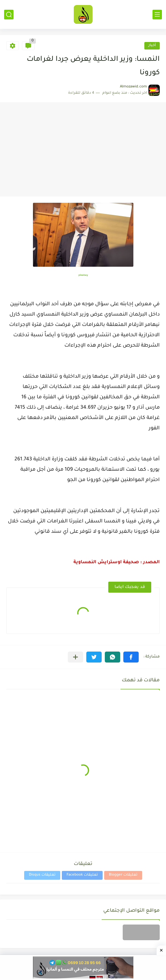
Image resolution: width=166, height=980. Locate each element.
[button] (131, 657)
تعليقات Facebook (82, 875)
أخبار (152, 46)
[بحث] (9, 15)
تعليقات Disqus (42, 875)
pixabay (83, 275)
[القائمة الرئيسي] (157, 15)
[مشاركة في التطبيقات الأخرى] (75, 657)
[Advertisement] (83, 149)
